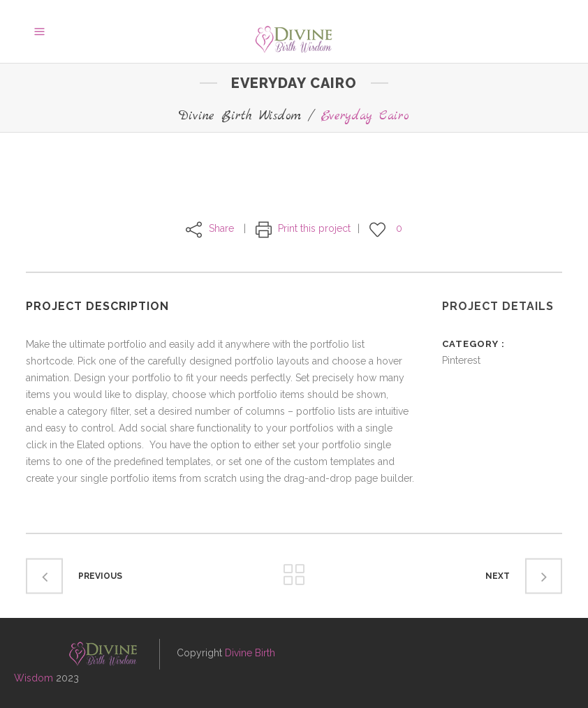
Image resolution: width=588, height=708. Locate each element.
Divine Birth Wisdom (240, 116)
